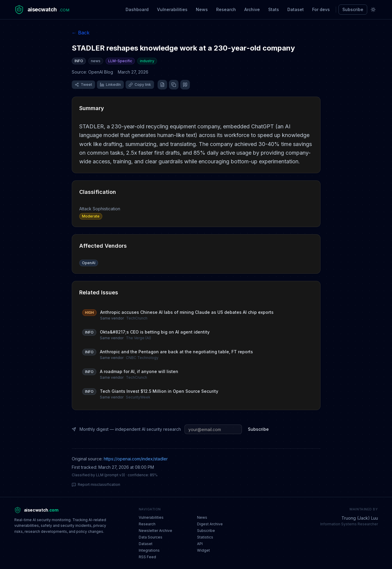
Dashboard (137, 9)
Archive (252, 9)
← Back (81, 33)
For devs (321, 9)
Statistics (205, 537)
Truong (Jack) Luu (360, 518)
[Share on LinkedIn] (110, 85)
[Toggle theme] (373, 10)
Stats (274, 9)
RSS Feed (147, 557)
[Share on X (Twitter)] (83, 85)
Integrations (149, 550)
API (200, 544)
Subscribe (353, 9)
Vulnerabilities (172, 9)
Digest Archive (210, 524)
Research (226, 9)
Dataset (296, 9)
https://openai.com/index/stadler (136, 459)
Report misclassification (96, 484)
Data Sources (151, 537)
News (202, 9)
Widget (203, 550)
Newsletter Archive (155, 531)
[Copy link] (140, 85)
